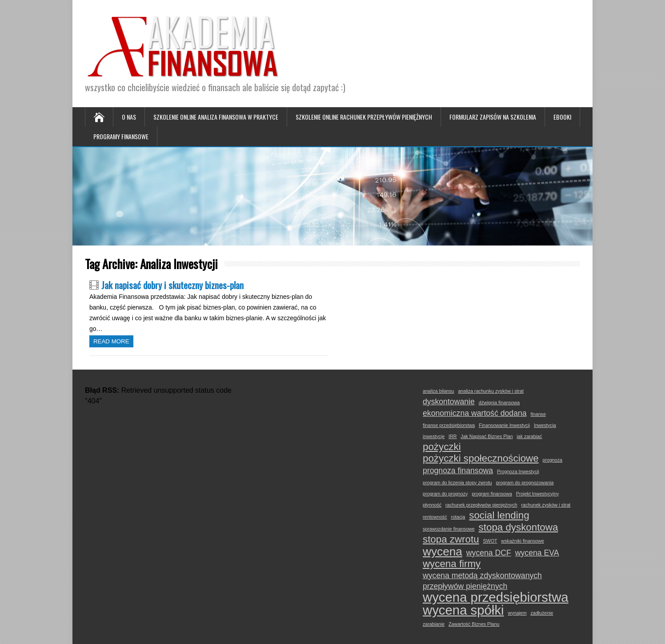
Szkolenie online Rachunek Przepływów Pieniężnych (364, 117)
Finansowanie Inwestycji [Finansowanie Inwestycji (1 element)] (504, 425)
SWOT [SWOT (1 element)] (490, 541)
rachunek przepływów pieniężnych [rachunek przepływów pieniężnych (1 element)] (481, 505)
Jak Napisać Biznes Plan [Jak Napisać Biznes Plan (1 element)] (487, 436)
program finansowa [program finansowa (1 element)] (492, 494)
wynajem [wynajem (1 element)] (517, 613)
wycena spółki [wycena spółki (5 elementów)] (463, 610)
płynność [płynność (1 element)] (432, 505)
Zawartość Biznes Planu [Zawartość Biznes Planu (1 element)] (474, 624)
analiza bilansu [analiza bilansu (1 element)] (439, 391)
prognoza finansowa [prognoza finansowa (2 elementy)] (458, 471)
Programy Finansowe (121, 136)
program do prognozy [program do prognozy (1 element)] (445, 494)
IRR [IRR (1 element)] (453, 436)
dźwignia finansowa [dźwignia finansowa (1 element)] (499, 402)
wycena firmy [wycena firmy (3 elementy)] (452, 564)
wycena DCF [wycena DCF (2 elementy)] (489, 553)
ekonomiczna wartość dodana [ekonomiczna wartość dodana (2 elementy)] (475, 413)
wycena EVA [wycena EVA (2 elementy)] (537, 553)
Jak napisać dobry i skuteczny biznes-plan (172, 285)
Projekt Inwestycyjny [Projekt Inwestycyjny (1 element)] (538, 494)
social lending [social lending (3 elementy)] (499, 515)
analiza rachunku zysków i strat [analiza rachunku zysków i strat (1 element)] (491, 391)
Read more (111, 341)
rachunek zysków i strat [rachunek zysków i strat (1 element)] (546, 505)
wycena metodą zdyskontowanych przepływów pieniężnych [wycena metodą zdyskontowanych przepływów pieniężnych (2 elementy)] (482, 581)
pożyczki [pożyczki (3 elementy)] (442, 447)
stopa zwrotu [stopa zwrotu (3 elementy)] (451, 539)
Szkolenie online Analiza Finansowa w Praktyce (216, 117)
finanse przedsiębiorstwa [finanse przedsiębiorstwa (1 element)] (449, 425)
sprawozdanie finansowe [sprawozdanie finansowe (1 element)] (449, 529)
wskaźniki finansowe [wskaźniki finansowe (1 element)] (523, 541)
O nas (129, 117)
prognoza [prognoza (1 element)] (553, 460)
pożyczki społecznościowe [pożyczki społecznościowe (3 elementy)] (481, 459)
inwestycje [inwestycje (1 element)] (434, 436)
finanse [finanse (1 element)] (538, 414)
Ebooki (562, 117)
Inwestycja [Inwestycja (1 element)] (545, 425)
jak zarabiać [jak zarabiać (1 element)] (529, 436)
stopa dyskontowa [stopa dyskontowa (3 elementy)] (519, 527)
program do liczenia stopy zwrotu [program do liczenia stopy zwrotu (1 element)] (457, 483)
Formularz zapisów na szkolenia (493, 117)
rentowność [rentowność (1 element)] (435, 517)
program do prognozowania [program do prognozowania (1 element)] (525, 483)
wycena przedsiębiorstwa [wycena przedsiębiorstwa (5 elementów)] (496, 597)
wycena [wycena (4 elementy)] (443, 551)
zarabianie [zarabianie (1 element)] (434, 624)
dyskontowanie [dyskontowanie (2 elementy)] (449, 402)
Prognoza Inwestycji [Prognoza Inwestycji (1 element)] (518, 471)
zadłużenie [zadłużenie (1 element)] (542, 613)
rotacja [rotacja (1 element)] (458, 517)
